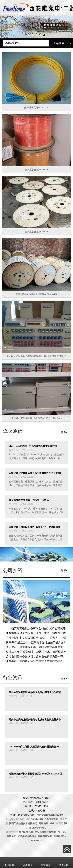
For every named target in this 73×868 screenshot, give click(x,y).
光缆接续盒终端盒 (27, 836)
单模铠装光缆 (45, 836)
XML (52, 823)
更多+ (64, 432)
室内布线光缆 (26, 832)
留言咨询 (46, 863)
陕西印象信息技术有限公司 (23, 823)
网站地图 (43, 823)
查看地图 (64, 863)
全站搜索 (59, 43)
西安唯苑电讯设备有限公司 (44, 819)
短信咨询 (27, 863)
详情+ (64, 570)
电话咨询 (9, 863)
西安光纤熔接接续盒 (45, 832)
